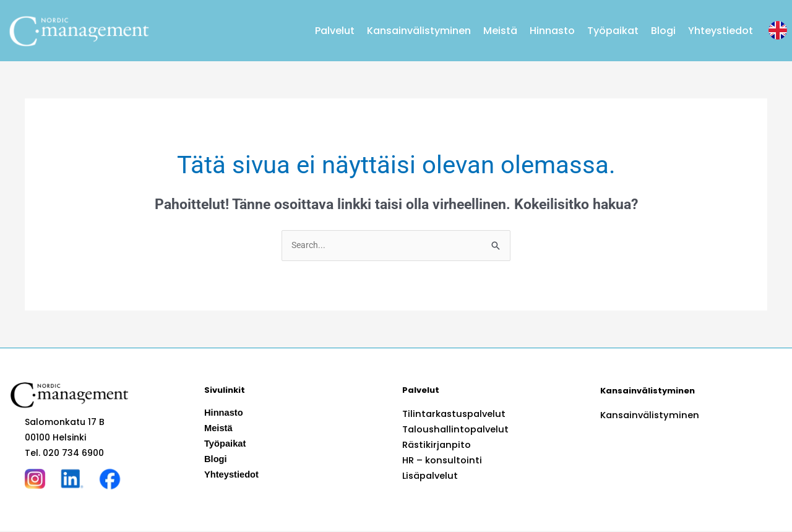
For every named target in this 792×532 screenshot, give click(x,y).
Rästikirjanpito (434, 445)
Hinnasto (552, 31)
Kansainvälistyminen (419, 31)
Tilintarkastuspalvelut (451, 414)
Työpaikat (613, 31)
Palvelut (335, 31)
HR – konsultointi (440, 461)
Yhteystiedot (721, 31)
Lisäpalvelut (429, 476)
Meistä (500, 31)
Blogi (663, 31)
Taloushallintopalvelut (453, 430)
